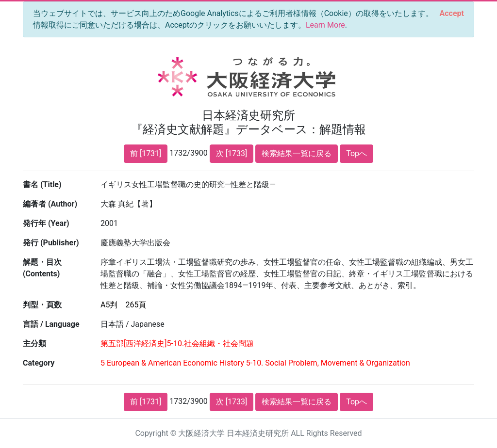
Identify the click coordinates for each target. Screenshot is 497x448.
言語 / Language (51, 324)
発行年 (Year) (46, 223)
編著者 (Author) (50, 204)
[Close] (452, 14)
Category (39, 363)
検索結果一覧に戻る (297, 153)
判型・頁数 (42, 305)
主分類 (34, 344)
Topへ (356, 153)
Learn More (325, 25)
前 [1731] (146, 153)
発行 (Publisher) (51, 243)
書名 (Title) (42, 184)
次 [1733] (232, 153)
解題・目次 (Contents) (42, 268)
